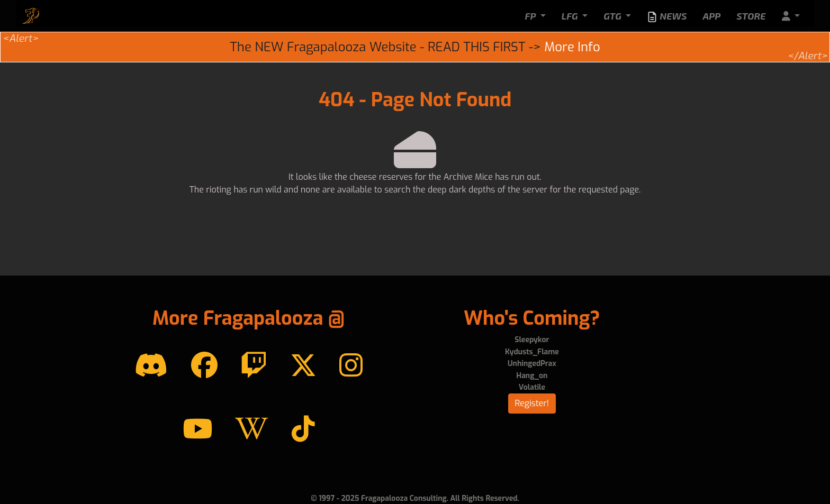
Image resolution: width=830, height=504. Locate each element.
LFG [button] (571, 16)
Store (751, 16)
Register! (532, 403)
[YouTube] (197, 429)
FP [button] (531, 16)
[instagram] (351, 366)
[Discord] (151, 366)
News (667, 16)
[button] (791, 16)
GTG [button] (614, 16)
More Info (572, 47)
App (711, 16)
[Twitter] (303, 366)
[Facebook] (204, 366)
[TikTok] (303, 429)
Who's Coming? (532, 318)
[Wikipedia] (252, 429)
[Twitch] (254, 366)
